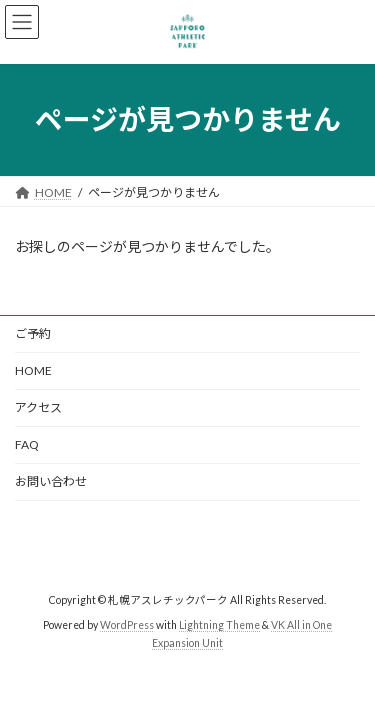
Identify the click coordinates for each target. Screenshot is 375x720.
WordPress (127, 625)
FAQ (27, 444)
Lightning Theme (219, 625)
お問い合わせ (51, 481)
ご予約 (33, 333)
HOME (33, 370)
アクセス (38, 407)
